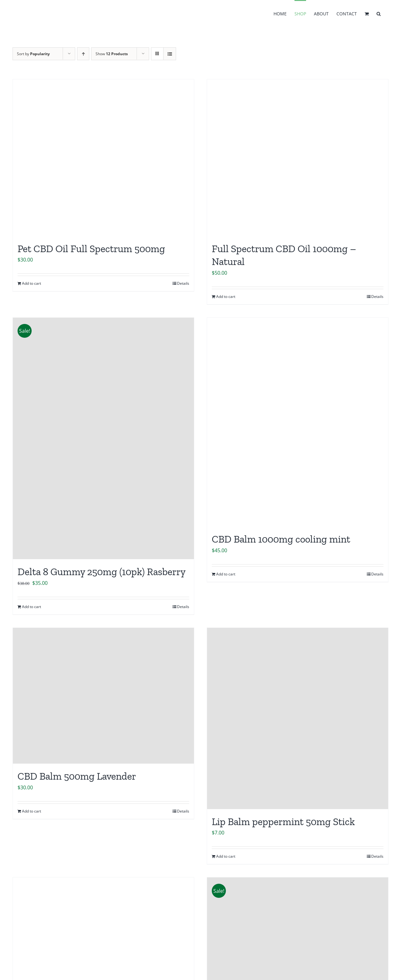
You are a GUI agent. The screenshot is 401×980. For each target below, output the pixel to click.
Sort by (33, 54)
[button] (379, 13)
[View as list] (170, 54)
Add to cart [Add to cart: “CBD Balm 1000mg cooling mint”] (226, 574)
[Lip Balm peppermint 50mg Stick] (298, 718)
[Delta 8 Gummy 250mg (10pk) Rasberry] (103, 439)
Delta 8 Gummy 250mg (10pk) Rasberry (102, 572)
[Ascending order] (83, 54)
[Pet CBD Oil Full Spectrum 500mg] (103, 158)
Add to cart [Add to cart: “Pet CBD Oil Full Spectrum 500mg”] (31, 283)
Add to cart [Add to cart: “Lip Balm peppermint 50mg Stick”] (226, 856)
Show (112, 54)
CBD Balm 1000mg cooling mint (281, 539)
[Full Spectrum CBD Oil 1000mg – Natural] (298, 158)
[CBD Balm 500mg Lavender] (103, 696)
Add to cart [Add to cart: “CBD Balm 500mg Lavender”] (31, 811)
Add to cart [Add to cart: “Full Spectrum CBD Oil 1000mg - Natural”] (226, 297)
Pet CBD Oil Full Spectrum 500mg (91, 249)
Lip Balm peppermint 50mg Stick (283, 822)
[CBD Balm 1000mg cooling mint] (298, 422)
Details (183, 283)
